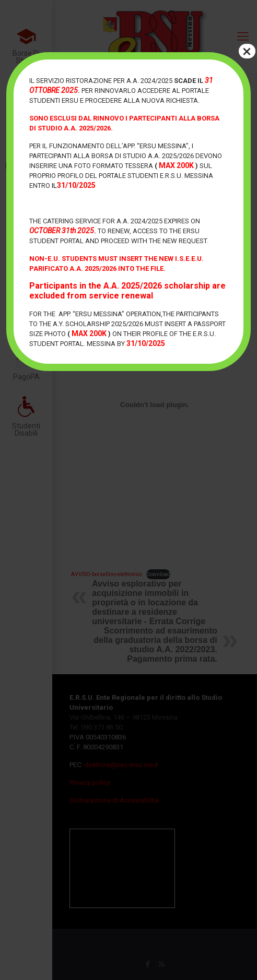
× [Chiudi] (247, 51)
